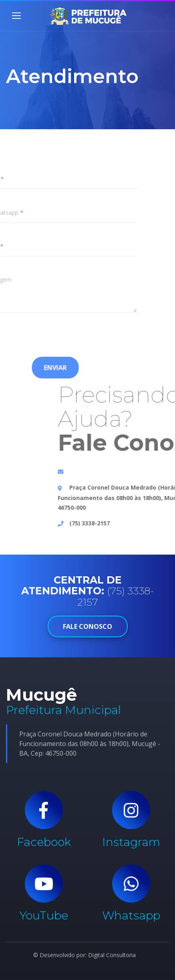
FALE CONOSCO (88, 626)
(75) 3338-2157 (128, 523)
